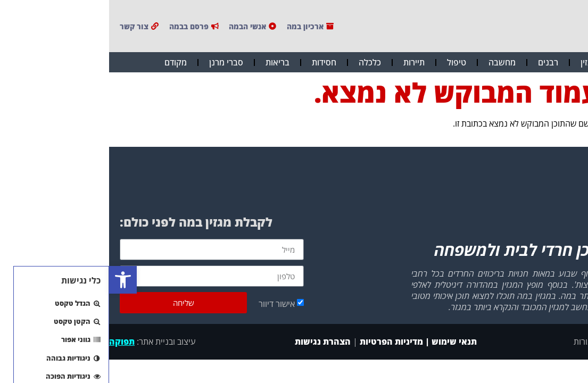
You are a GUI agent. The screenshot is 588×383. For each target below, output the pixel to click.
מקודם (67, 62)
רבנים (439, 62)
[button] (14, 280)
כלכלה (261, 62)
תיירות (305, 62)
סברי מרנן (117, 62)
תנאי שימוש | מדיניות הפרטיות (309, 342)
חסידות (215, 62)
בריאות (168, 62)
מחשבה (393, 62)
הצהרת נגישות (213, 342)
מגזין (479, 62)
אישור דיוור (168, 304)
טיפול (347, 62)
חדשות (521, 62)
